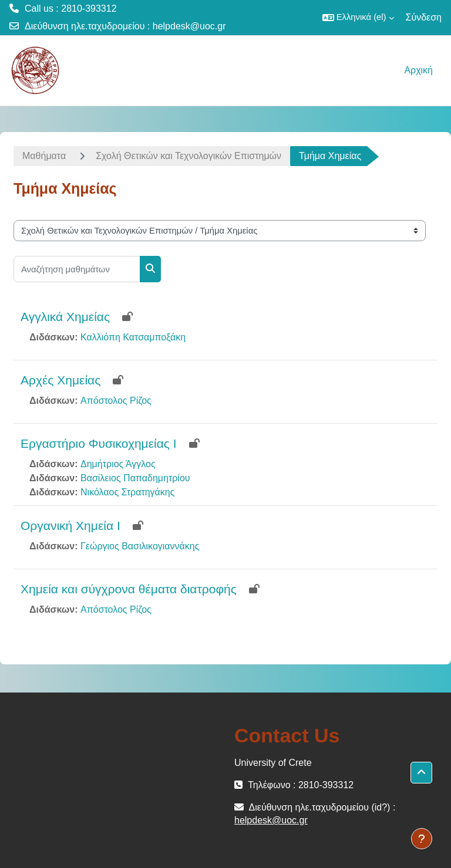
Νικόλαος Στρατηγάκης (127, 492)
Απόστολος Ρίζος (116, 401)
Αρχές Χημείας (60, 380)
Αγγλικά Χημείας (65, 317)
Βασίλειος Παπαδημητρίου (135, 478)
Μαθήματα (44, 156)
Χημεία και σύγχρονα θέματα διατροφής (129, 589)
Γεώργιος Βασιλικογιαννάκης (140, 546)
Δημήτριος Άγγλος (118, 464)
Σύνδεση (424, 17)
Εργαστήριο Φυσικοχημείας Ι (99, 443)
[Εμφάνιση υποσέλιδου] (422, 839)
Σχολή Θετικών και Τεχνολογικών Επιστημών (189, 156)
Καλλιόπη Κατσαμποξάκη (133, 337)
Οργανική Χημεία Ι (70, 526)
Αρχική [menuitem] (418, 70)
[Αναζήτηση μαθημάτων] (77, 269)
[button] (358, 18)
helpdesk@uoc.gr (189, 26)
